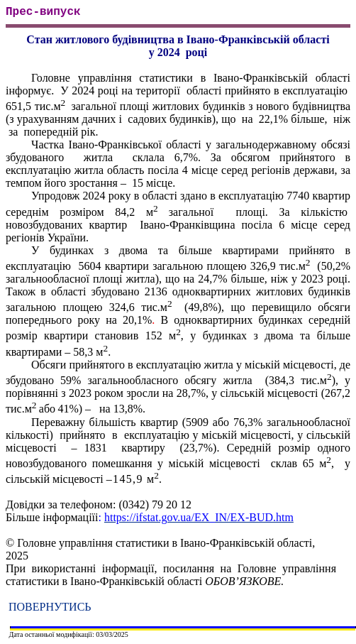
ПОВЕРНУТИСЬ (50, 607)
